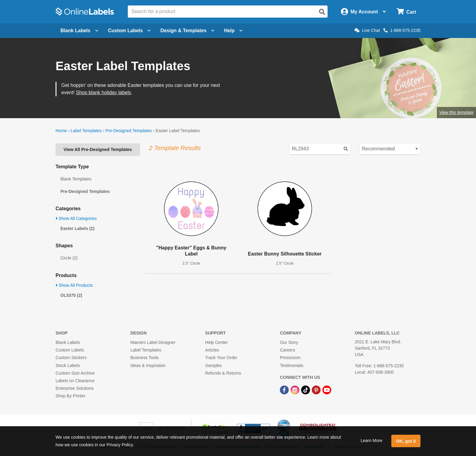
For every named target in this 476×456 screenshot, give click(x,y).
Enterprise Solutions (75, 388)
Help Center (217, 342)
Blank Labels (68, 342)
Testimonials (292, 365)
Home (61, 131)
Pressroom (290, 358)
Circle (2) (69, 258)
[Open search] (322, 12)
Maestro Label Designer (153, 342)
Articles (212, 350)
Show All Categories (76, 218)
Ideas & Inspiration (148, 365)
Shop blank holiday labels (103, 93)
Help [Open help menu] (233, 31)
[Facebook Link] (285, 389)
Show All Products (74, 285)
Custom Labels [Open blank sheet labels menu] (129, 31)
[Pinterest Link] (317, 389)
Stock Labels (68, 365)
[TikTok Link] (306, 389)
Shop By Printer (70, 396)
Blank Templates (76, 179)
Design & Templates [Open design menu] (187, 31)
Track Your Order (221, 358)
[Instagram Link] (296, 389)
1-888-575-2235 (402, 30)
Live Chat (367, 30)
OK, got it (406, 441)
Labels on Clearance (75, 381)
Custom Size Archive (75, 373)
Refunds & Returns (223, 373)
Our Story (289, 342)
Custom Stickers (71, 358)
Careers (287, 350)
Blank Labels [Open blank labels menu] (79, 31)
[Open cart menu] (406, 12)
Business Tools (144, 358)
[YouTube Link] (327, 389)
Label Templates (86, 131)
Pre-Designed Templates (129, 131)
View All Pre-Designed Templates (98, 149)
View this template (456, 112)
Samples (213, 365)
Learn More (372, 441)
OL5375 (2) (71, 295)
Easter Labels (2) (77, 228)
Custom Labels (70, 350)
